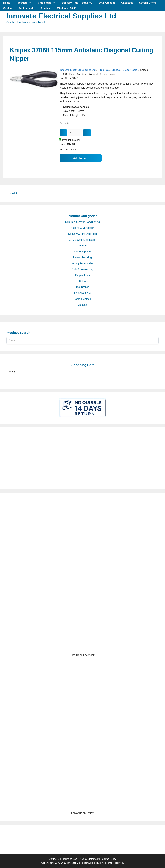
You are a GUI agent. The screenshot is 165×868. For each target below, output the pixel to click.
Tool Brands (83, 287)
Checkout (127, 3)
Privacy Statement (89, 859)
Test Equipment (82, 252)
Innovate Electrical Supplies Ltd (61, 16)
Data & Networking (82, 269)
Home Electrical (82, 299)
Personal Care (82, 293)
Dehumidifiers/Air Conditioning (82, 222)
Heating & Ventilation (83, 228)
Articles (45, 8)
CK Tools (82, 281)
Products (26, 3)
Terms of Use (70, 859)
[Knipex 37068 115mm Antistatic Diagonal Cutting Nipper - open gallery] (34, 118)
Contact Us (55, 859)
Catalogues (48, 3)
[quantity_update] (75, 133)
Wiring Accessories (82, 263)
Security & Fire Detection (83, 234)
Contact (8, 8)
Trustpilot (12, 193)
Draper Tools (130, 70)
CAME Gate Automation (82, 240)
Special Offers (148, 3)
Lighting (82, 305)
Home (7, 3)
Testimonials (27, 8)
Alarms (82, 246)
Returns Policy (108, 859)
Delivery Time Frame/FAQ (77, 3)
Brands (116, 70)
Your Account (107, 3)
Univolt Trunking (83, 257)
